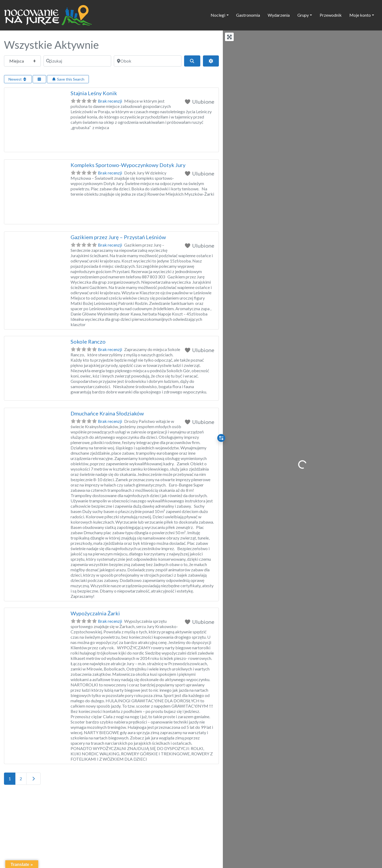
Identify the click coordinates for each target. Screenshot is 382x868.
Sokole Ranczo (88, 341)
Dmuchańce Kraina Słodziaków (107, 413)
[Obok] (148, 61)
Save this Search (68, 79)
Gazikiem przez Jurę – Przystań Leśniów (118, 237)
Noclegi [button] (218, 15)
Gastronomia (248, 15)
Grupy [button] (303, 15)
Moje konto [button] (360, 15)
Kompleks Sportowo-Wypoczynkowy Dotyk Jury (128, 165)
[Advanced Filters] (211, 61)
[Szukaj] (77, 61)
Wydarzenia (279, 15)
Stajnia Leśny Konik (94, 93)
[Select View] (40, 79)
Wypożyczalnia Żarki (95, 613)
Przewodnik (331, 15)
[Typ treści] (22, 61)
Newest (18, 79)
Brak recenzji (110, 101)
